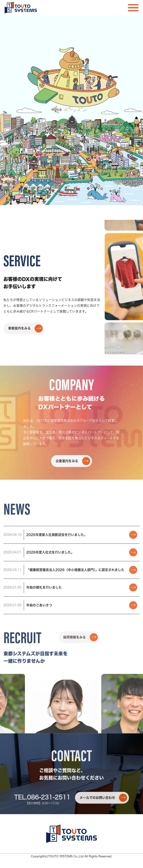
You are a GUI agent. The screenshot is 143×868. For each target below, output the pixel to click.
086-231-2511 (49, 841)
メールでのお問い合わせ (103, 842)
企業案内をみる (73, 550)
